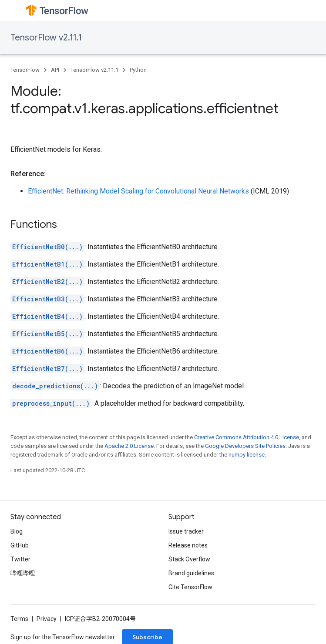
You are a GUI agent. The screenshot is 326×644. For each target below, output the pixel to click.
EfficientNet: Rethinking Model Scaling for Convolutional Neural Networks (138, 191)
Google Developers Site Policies (245, 446)
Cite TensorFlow (190, 587)
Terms (19, 619)
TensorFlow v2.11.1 (46, 38)
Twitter (20, 559)
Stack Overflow (189, 559)
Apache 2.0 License (129, 446)
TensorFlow (25, 70)
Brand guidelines (191, 573)
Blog (17, 531)
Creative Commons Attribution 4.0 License (247, 437)
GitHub (20, 545)
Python (138, 70)
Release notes (188, 545)
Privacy (47, 619)
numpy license (247, 455)
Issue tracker (186, 531)
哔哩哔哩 (23, 573)
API (55, 70)
